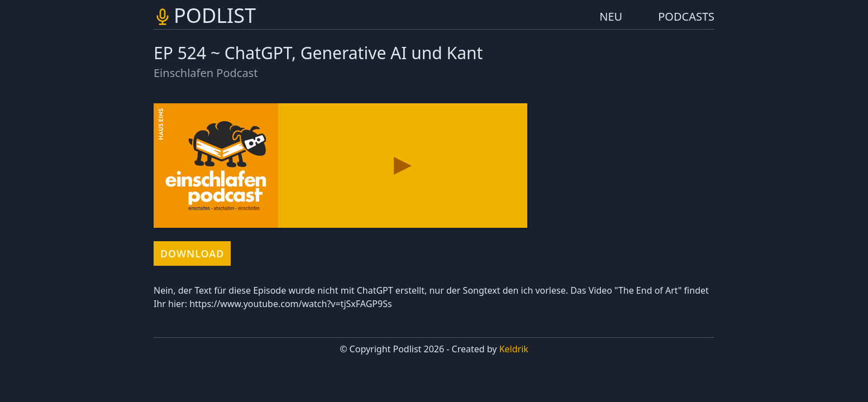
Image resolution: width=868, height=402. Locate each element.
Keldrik (514, 349)
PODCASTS (686, 16)
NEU (611, 16)
